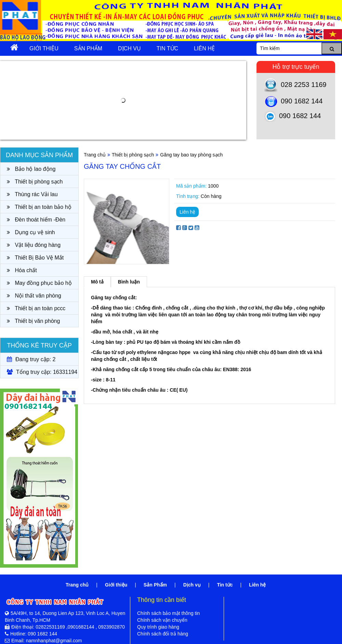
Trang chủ (95, 155)
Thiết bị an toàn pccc (36, 308)
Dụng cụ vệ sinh (31, 232)
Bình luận (129, 282)
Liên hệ (204, 48)
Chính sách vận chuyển (162, 620)
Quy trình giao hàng (158, 627)
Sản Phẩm (88, 48)
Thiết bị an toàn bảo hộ (39, 207)
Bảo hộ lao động (31, 169)
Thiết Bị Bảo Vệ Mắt (35, 258)
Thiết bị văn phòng (33, 321)
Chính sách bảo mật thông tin (168, 613)
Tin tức (167, 48)
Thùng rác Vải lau (32, 194)
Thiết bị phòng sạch (35, 182)
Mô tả (97, 282)
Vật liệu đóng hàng (34, 245)
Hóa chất (22, 270)
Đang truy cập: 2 (31, 359)
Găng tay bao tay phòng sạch (191, 155)
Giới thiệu (44, 48)
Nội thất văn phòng (34, 296)
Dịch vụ (129, 48)
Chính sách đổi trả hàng (163, 634)
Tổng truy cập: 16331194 (42, 372)
